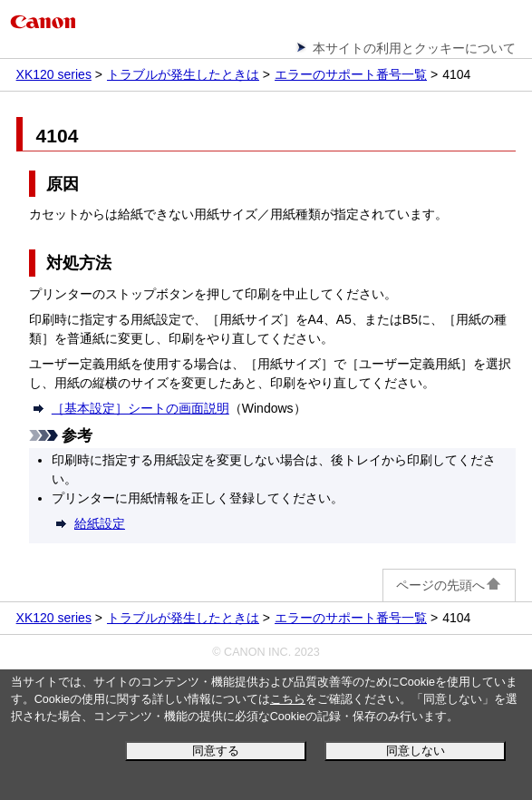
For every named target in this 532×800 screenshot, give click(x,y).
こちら (288, 699)
